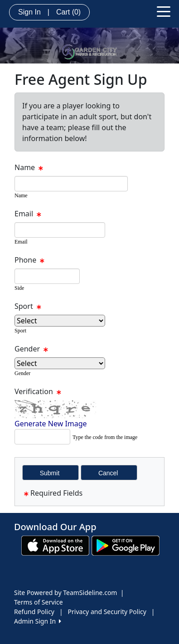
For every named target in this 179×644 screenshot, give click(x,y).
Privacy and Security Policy (107, 612)
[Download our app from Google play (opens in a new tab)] (126, 545)
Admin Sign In (38, 621)
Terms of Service (39, 602)
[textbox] (71, 184)
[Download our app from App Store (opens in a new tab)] (55, 545)
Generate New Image (51, 424)
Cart (68, 12)
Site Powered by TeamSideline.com (65, 593)
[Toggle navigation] (164, 11)
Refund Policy (34, 612)
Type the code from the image (105, 437)
